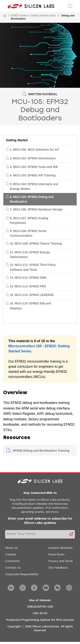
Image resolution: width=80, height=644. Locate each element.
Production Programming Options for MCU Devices (40, 620)
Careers (11, 555)
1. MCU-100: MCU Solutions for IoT (34, 150)
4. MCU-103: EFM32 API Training (33, 175)
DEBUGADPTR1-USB (40, 607)
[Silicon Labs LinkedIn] (11, 588)
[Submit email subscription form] (71, 534)
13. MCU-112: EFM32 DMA (28, 278)
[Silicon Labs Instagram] (23, 588)
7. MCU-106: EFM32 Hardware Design (36, 209)
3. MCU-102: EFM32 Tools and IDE (34, 167)
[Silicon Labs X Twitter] (34, 588)
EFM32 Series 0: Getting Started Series (33, 16)
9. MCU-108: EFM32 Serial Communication (28, 233)
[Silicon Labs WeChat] (57, 588)
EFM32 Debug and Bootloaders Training (41, 451)
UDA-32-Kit (40, 614)
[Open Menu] (70, 6)
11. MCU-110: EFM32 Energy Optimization (30, 255)
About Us (11, 548)
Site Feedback (58, 568)
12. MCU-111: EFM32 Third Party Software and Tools (33, 267)
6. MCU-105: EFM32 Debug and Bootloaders (32, 199)
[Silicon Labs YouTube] (46, 588)
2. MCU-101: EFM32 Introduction (33, 158)
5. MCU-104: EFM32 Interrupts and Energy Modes (34, 186)
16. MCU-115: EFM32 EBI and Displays (30, 306)
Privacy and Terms (61, 561)
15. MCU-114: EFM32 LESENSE (32, 295)
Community (13, 561)
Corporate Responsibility (22, 575)
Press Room (56, 555)
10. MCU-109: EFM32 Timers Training (36, 243)
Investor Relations (60, 548)
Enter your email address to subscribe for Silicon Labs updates (40, 521)
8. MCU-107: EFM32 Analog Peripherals (29, 220)
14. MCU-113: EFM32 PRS (28, 286)
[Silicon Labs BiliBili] (69, 588)
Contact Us (13, 568)
